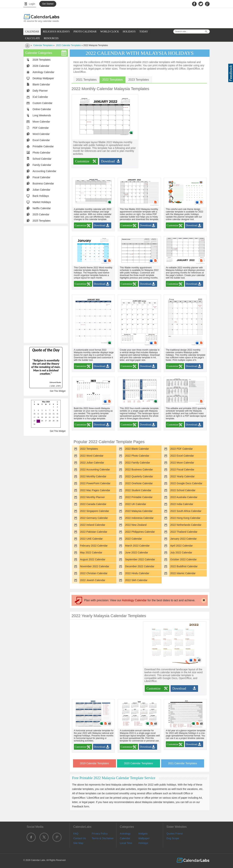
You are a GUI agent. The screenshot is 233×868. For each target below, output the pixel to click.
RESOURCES (51, 38)
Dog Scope (173, 838)
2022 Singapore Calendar (94, 511)
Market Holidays (42, 202)
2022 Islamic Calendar (183, 573)
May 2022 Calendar (91, 553)
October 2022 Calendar (183, 559)
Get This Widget (58, 391)
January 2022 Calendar (183, 539)
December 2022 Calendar (140, 566)
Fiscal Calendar (41, 177)
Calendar (125, 838)
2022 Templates (89, 449)
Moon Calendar (41, 122)
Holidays (143, 843)
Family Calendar (42, 165)
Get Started (48, 4)
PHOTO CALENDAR (85, 32)
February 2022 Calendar (94, 546)
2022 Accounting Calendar (95, 469)
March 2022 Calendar (137, 546)
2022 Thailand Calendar (184, 532)
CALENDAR (32, 32)
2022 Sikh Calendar (136, 580)
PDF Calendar (41, 128)
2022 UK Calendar (136, 504)
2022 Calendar (133, 539)
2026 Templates (42, 60)
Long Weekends (42, 115)
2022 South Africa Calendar (186, 511)
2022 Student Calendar (138, 490)
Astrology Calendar (43, 72)
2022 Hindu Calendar (137, 573)
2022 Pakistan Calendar (93, 532)
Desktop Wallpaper (43, 78)
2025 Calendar (41, 214)
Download (108, 161)
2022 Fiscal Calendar (182, 469)
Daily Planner (40, 91)
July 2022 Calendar (181, 553)
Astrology (125, 834)
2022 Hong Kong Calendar (185, 518)
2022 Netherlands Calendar (186, 525)
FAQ (76, 834)
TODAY (144, 32)
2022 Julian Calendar (92, 463)
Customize (82, 161)
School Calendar (42, 159)
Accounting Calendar (44, 171)
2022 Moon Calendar (182, 463)
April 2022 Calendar (181, 546)
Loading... (46, 414)
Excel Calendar (41, 140)
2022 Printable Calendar (139, 497)
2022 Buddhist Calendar (184, 566)
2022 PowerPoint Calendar (95, 483)
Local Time (126, 843)
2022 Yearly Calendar (182, 476)
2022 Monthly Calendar (93, 476)
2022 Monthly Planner (92, 497)
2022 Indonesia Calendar (139, 518)
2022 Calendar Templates (69, 45)
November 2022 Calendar (94, 566)
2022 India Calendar (182, 504)
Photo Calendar (41, 153)
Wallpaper (144, 838)
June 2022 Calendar (137, 553)
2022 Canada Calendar (93, 504)
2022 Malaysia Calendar (139, 511)
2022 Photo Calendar (137, 456)
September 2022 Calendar (140, 559)
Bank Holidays (41, 196)
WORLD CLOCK (110, 32)
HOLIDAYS (129, 32)
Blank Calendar (41, 84)
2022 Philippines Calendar (140, 532)
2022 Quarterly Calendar (139, 476)
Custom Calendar (43, 103)
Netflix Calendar (42, 208)
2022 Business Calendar (139, 469)
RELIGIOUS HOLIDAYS (56, 32)
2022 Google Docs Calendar (186, 483)
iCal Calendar (40, 97)
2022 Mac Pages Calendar (95, 490)
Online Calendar (42, 109)
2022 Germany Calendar (94, 518)
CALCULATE (33, 38)
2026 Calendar (41, 66)
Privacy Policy (100, 834)
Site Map (78, 843)
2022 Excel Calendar (182, 456)
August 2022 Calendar (93, 559)
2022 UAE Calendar (91, 539)
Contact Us (79, 838)
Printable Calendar (43, 146)
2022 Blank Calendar (137, 449)
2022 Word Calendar (92, 456)
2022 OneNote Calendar (139, 483)
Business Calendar (43, 184)
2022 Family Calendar (138, 463)
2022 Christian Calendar (94, 573)
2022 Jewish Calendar (93, 580)
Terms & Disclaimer (103, 838)
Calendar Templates (43, 45)
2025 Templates (42, 221)
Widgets (143, 834)
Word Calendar (41, 134)
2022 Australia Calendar (184, 497)
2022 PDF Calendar (181, 449)
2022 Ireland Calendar (93, 525)
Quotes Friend (174, 834)
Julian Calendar (41, 190)
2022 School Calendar (183, 490)
